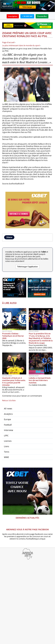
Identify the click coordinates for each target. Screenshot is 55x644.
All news (8, 409)
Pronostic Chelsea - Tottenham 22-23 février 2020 (13, 336)
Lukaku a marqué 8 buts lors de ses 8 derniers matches (40, 380)
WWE (6, 457)
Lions (7, 446)
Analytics (8, 414)
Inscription (13, 16)
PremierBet (42, 16)
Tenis (7, 452)
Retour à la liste (9, 400)
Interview (9, 430)
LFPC (6, 436)
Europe (7, 419)
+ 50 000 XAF (27, 16)
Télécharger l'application (27, 267)
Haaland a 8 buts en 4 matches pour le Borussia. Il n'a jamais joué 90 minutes (14, 381)
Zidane (9, 237)
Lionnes (8, 441)
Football (8, 425)
